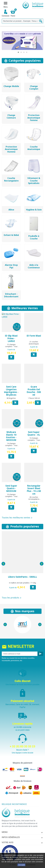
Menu (5, 832)
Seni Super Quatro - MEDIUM (11, 488)
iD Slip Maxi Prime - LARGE (11, 338)
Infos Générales (11, 837)
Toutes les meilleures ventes (17, 518)
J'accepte (21, 865)
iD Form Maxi (34, 336)
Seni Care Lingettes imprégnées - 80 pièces (11, 391)
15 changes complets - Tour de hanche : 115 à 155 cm (11, 347)
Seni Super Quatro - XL (34, 433)
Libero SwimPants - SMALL (22, 577)
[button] (18, 52)
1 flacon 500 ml (34, 398)
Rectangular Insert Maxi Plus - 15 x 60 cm (34, 490)
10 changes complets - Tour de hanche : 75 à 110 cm (11, 497)
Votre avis (8, 842)
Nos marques (25, 611)
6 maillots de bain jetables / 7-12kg (22, 583)
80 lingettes (11, 398)
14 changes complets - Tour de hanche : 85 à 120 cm (11, 446)
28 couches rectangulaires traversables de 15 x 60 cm (34, 500)
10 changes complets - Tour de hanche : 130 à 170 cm (34, 441)
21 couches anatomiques (34, 343)
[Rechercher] (22, 21)
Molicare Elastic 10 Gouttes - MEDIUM (11, 436)
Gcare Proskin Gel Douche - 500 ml (34, 391)
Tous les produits (12, 598)
